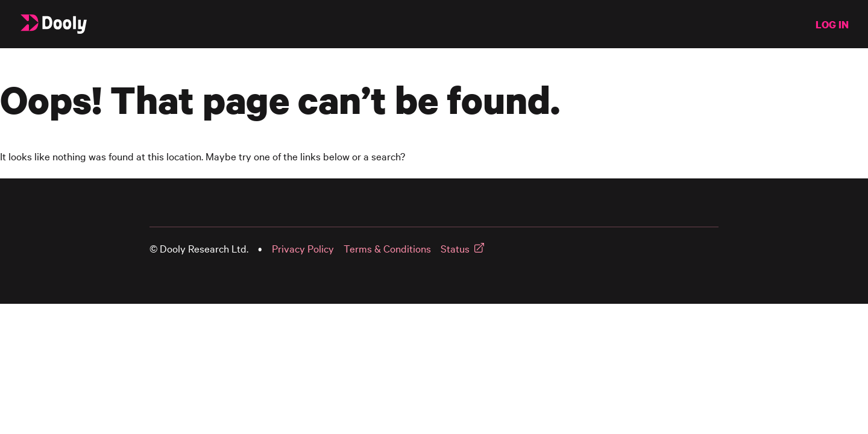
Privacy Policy (303, 249)
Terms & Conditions (387, 249)
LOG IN (832, 24)
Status (455, 249)
